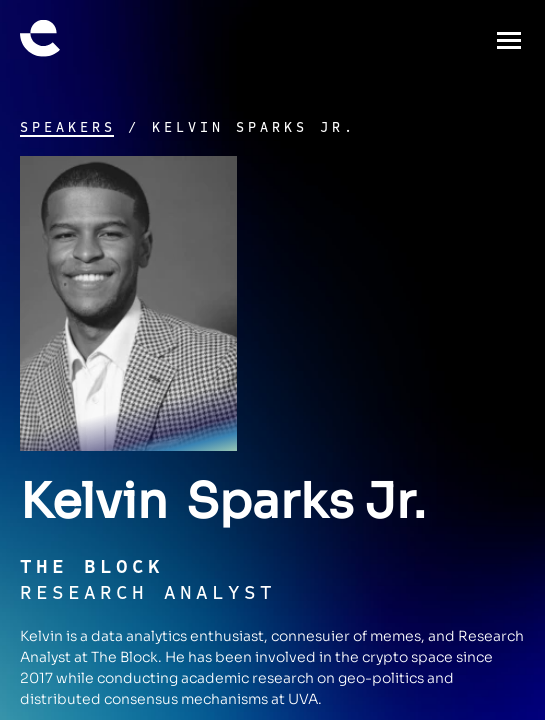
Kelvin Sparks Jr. (254, 128)
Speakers (68, 128)
